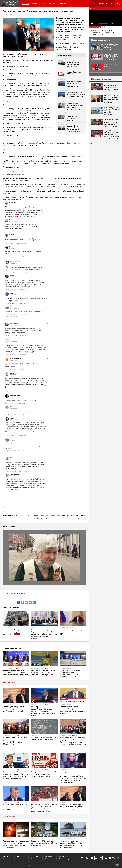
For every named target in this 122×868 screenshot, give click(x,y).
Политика (15, 597)
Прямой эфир (35, 859)
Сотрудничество (21, 859)
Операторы (20, 857)
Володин (10, 593)
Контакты (5, 857)
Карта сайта (62, 865)
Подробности (38, 3)
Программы (52, 3)
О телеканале (7, 859)
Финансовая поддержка (66, 859)
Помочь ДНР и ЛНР (106, 3)
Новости (26, 3)
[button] (85, 532)
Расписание (34, 857)
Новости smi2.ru (9, 683)
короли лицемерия (20, 593)
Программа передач (70, 3)
